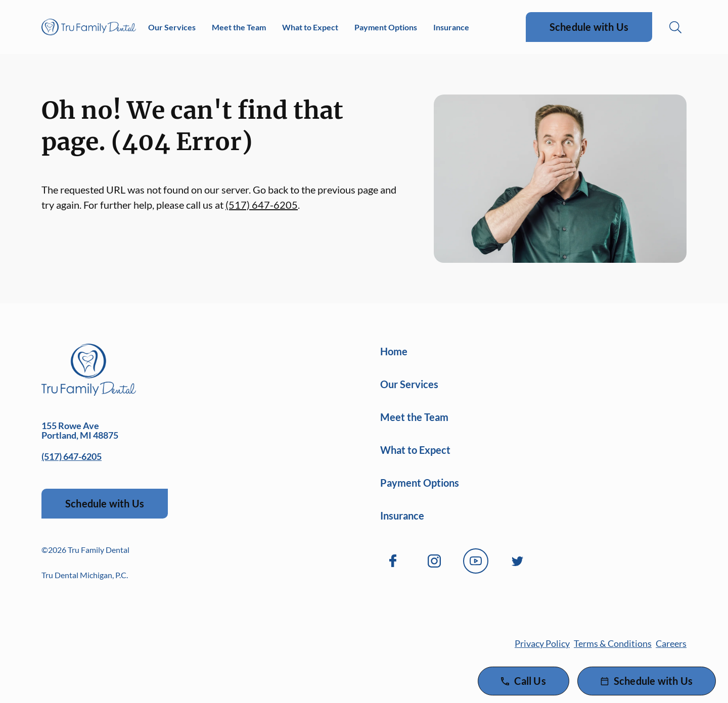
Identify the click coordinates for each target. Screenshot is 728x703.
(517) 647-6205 (262, 205)
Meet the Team (239, 27)
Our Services (172, 27)
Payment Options (386, 27)
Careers (671, 643)
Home (394, 351)
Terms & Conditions (613, 643)
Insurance (451, 27)
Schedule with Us (589, 27)
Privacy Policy (542, 643)
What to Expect (310, 27)
